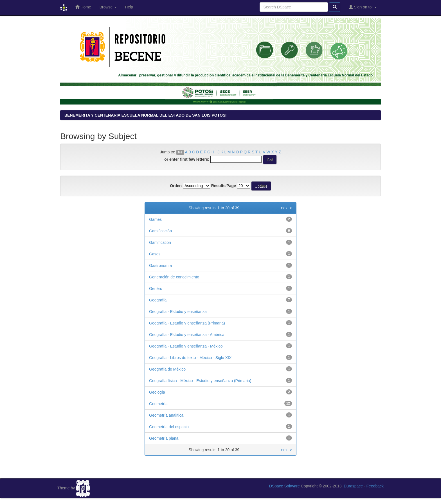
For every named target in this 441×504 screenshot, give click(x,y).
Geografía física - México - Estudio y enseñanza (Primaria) (200, 381)
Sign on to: (363, 7)
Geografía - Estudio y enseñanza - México (186, 346)
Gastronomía (160, 265)
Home (83, 7)
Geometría (158, 404)
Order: (176, 186)
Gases (155, 254)
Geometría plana (164, 438)
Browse (108, 7)
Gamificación (160, 231)
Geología (157, 392)
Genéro (156, 289)
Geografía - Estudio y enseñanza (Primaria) (187, 323)
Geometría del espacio (169, 427)
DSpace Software (284, 486)
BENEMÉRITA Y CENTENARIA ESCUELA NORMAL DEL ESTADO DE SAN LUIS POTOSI (145, 115)
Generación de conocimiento (174, 277)
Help (129, 7)
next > (286, 208)
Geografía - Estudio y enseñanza (178, 312)
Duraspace (353, 486)
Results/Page (224, 186)
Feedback (375, 486)
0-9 (180, 152)
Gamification (160, 242)
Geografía (158, 300)
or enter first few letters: (187, 159)
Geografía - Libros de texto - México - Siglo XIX (190, 358)
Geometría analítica (166, 415)
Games (155, 219)
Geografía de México (167, 369)
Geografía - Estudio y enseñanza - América (187, 335)
